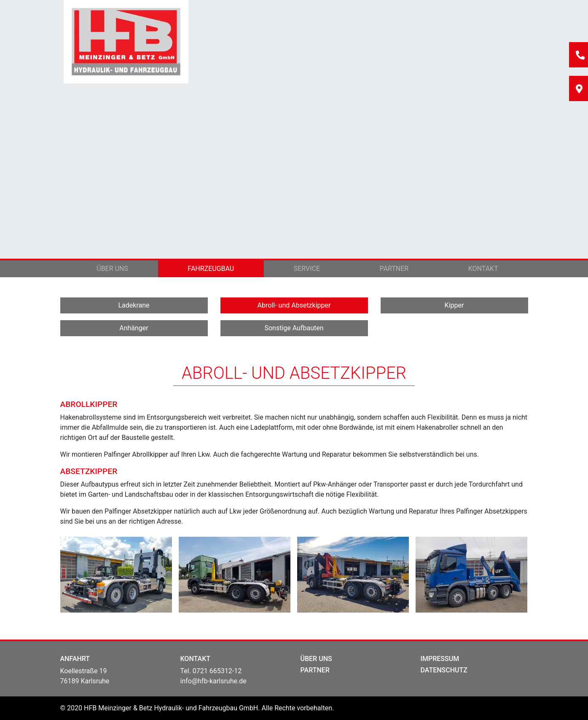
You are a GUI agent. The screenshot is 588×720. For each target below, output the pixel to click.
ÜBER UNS (316, 659)
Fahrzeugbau (211, 269)
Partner (394, 269)
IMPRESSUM (440, 659)
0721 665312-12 (217, 671)
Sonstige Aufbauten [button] (294, 328)
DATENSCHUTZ (444, 670)
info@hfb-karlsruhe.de (213, 681)
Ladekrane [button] (134, 305)
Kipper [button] (454, 305)
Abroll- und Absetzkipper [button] (294, 305)
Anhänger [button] (134, 328)
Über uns (112, 269)
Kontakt (483, 269)
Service (307, 269)
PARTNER (315, 670)
